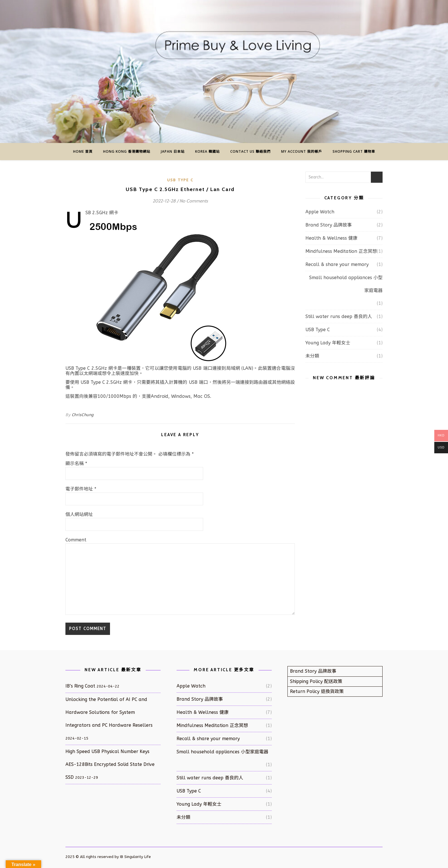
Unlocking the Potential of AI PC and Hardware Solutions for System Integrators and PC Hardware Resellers (109, 712)
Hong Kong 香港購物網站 (127, 151)
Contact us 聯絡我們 (250, 151)
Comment (76, 540)
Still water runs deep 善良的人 (339, 316)
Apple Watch (320, 212)
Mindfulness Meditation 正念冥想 (341, 251)
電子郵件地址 (81, 489)
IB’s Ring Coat (80, 686)
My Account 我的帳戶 (302, 151)
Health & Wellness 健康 (331, 238)
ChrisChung (83, 415)
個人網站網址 (79, 515)
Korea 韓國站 (207, 151)
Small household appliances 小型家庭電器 (346, 284)
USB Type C (180, 180)
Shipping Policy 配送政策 (316, 681)
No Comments (194, 201)
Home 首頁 (83, 151)
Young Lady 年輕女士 (328, 343)
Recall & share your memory (337, 264)
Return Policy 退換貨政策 (317, 691)
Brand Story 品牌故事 (329, 225)
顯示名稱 (76, 464)
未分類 (312, 356)
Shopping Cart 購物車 (354, 151)
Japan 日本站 (173, 151)
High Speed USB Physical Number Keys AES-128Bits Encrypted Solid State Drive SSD (110, 764)
